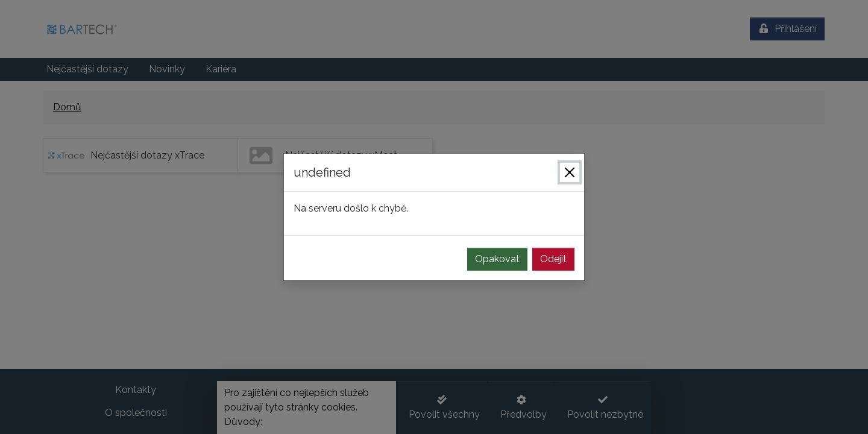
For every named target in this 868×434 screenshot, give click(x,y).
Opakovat (497, 259)
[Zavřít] (570, 172)
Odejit (553, 259)
